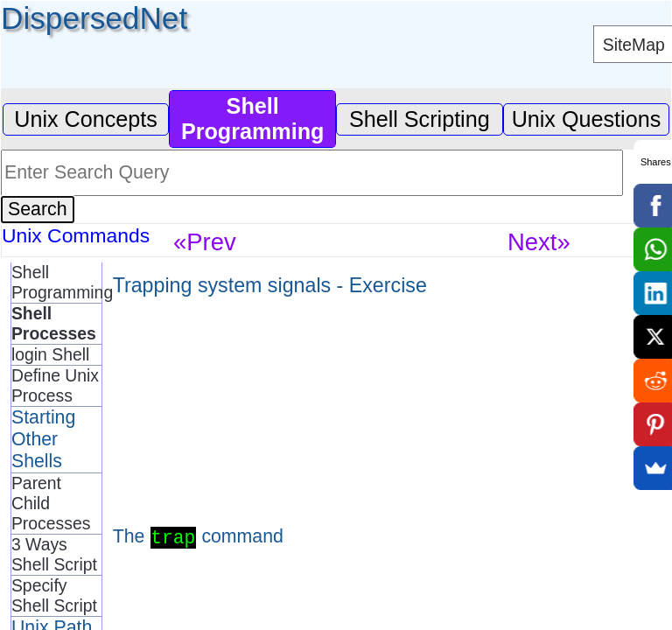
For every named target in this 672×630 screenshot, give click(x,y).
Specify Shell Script (54, 595)
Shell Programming (56, 282)
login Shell (50, 354)
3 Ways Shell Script (54, 554)
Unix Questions (587, 119)
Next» (539, 242)
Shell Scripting (420, 119)
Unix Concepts (86, 119)
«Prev (205, 242)
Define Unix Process (55, 385)
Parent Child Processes (51, 503)
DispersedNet (94, 18)
